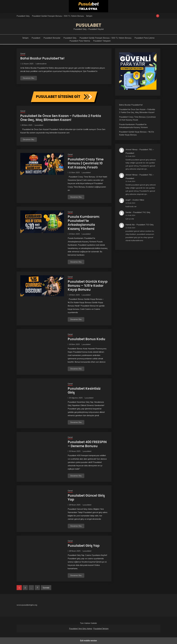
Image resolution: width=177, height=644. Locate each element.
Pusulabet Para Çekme (144, 38)
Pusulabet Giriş (23, 16)
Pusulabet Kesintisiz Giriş (84, 391)
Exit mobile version (88, 641)
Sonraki (46, 588)
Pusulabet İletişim (101, 628)
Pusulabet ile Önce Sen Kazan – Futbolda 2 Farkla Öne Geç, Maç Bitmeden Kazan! (61, 118)
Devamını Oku (29, 78)
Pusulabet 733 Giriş (145, 225)
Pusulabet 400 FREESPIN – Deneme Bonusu (87, 444)
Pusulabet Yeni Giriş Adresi (81, 628)
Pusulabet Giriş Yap (84, 546)
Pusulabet (89, 25)
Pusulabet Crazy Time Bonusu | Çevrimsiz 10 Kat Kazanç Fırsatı (86, 163)
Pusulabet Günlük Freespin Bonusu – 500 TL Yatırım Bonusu (58, 16)
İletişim (89, 16)
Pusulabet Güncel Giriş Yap (86, 498)
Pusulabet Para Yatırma (80, 41)
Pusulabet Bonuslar (52, 38)
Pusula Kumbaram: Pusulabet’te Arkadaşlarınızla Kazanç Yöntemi (84, 223)
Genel (23, 54)
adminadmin (41, 64)
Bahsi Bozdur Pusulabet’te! (42, 58)
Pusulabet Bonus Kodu (86, 339)
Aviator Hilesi (138, 200)
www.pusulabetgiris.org (27, 605)
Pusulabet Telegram (102, 41)
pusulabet (39, 125)
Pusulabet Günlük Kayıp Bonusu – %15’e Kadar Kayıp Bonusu (88, 286)
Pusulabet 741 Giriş (142, 212)
